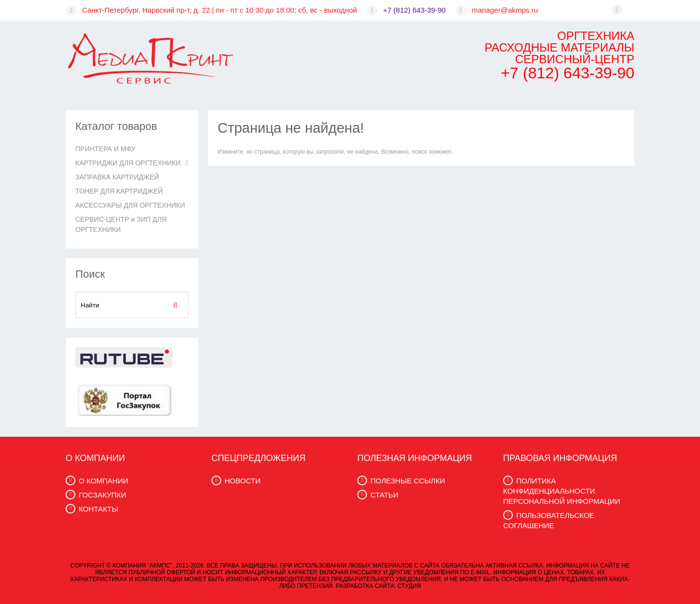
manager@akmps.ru (505, 10)
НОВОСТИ (243, 481)
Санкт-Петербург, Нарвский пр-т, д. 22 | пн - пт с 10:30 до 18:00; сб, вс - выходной (220, 10)
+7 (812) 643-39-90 (414, 10)
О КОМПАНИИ (104, 481)
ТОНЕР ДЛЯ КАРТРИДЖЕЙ (119, 191)
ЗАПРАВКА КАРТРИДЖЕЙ (117, 177)
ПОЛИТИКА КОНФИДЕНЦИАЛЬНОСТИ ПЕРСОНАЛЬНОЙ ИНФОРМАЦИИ (562, 491)
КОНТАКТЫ (98, 509)
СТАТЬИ (385, 495)
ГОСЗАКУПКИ (102, 495)
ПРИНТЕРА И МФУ (105, 149)
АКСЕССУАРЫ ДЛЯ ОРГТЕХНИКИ (130, 205)
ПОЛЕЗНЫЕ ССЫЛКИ (408, 481)
